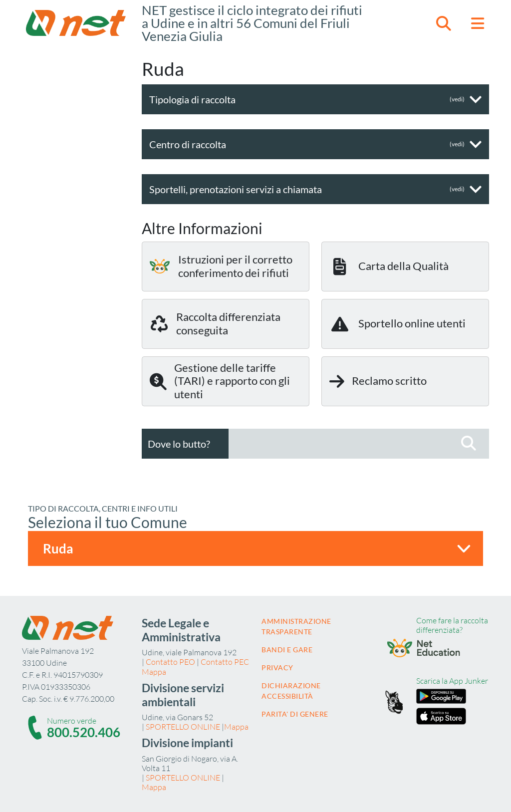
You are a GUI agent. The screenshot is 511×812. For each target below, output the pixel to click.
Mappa (154, 672)
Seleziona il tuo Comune (108, 522)
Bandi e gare (287, 650)
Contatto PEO (170, 662)
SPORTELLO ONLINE (183, 727)
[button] (444, 23)
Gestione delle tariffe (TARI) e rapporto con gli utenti (220, 381)
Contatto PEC (225, 662)
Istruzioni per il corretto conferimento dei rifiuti (221, 266)
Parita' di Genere (295, 714)
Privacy (277, 668)
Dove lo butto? (179, 444)
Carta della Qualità (389, 267)
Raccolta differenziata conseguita (215, 323)
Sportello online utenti (397, 324)
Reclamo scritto (378, 381)
